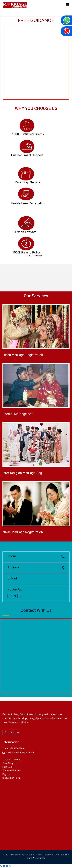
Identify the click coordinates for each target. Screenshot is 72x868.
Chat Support (10, 763)
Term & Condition (12, 760)
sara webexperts (36, 858)
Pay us (6, 774)
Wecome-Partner (12, 771)
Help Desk (8, 767)
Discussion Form (12, 778)
